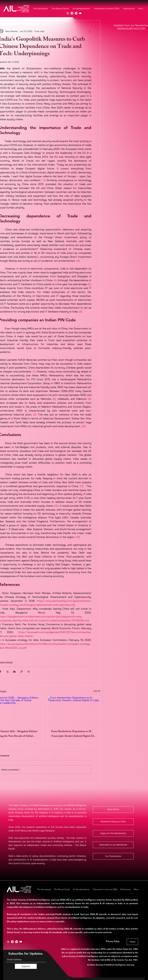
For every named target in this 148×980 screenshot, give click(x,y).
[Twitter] (72, 13)
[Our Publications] (113, 856)
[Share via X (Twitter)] (7, 672)
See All (97, 691)
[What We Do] (113, 809)
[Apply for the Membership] (113, 833)
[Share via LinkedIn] (14, 672)
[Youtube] (80, 13)
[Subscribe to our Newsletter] (113, 845)
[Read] (132, 942)
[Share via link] (21, 672)
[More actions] (90, 31)
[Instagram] (68, 13)
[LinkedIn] (76, 13)
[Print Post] (29, 672)
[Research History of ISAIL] (113, 822)
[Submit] (26, 966)
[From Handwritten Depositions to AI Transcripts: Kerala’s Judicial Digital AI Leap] (74, 711)
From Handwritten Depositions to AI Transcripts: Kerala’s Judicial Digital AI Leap (72, 734)
